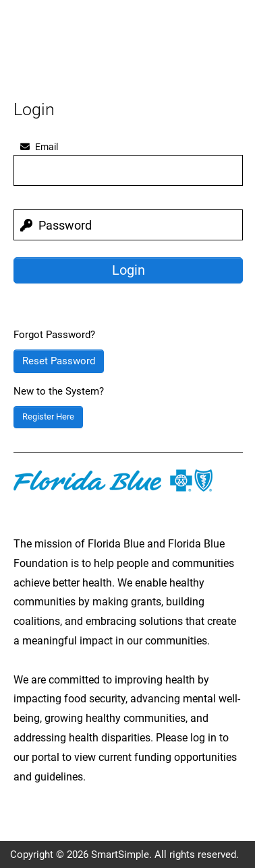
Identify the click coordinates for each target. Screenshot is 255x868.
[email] (128, 170)
